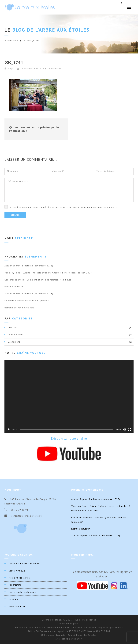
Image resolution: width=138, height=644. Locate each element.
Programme (15, 585)
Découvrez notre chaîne (69, 439)
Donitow (78, 639)
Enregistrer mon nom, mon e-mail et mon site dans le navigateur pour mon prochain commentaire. (63, 207)
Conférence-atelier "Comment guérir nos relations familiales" (38, 280)
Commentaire (52, 68)
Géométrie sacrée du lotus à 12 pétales (27, 301)
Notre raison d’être (19, 578)
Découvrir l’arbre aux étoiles (25, 564)
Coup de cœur (16, 335)
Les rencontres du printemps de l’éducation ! (34, 129)
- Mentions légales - (69, 624)
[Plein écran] (129, 429)
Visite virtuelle (17, 571)
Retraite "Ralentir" (14, 287)
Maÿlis (11, 68)
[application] (69, 396)
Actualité (13, 327)
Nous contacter (17, 606)
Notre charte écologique (22, 592)
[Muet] (124, 429)
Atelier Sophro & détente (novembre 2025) (29, 266)
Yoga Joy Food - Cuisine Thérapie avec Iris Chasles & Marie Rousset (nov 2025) (49, 273)
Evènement (14, 342)
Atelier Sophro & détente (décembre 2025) (29, 294)
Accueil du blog (13, 40)
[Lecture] (9, 429)
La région (14, 599)
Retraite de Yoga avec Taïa (19, 308)
